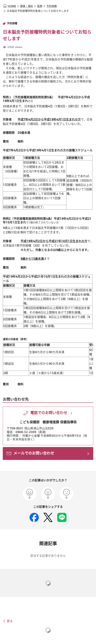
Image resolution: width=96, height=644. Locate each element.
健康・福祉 (27, 6)
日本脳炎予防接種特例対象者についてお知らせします (38, 11)
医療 (40, 6)
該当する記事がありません (48, 556)
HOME (12, 6)
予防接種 (52, 6)
